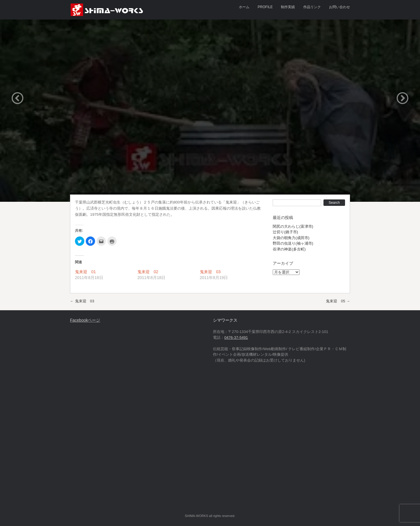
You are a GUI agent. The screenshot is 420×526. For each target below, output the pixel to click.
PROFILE (265, 7)
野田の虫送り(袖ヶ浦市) (293, 243)
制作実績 (288, 7)
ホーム (244, 7)
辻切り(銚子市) (285, 232)
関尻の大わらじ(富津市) (293, 226)
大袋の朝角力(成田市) (291, 238)
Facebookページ (85, 320)
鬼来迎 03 (210, 272)
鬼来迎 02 (148, 272)
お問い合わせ (339, 7)
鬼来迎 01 (85, 272)
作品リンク (312, 7)
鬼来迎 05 (338, 301)
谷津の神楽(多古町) (289, 249)
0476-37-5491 (236, 337)
